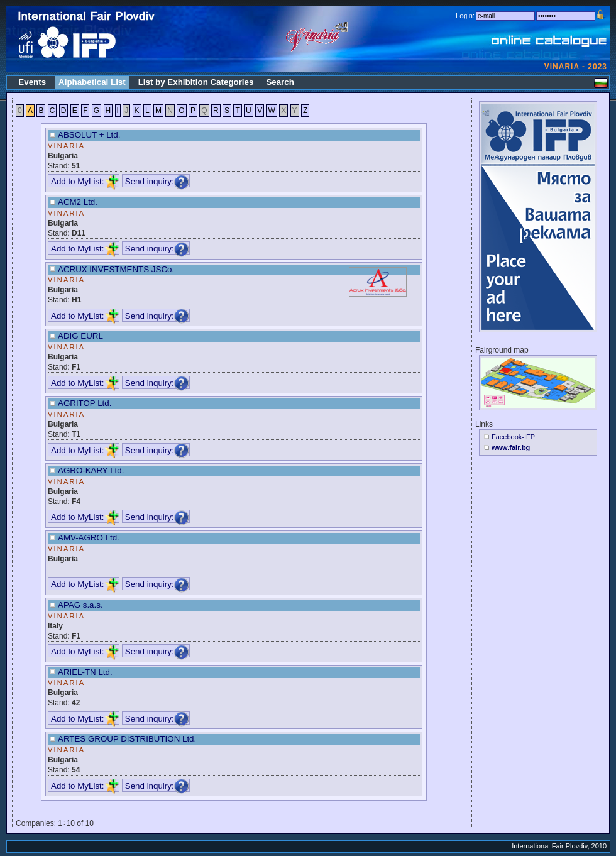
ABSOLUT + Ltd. (89, 135)
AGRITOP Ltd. (85, 403)
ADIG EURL (80, 336)
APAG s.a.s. (80, 605)
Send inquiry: (157, 181)
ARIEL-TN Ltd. (85, 672)
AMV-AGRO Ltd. (89, 538)
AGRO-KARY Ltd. (91, 470)
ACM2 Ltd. (78, 202)
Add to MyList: (85, 181)
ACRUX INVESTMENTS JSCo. (116, 269)
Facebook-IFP (513, 437)
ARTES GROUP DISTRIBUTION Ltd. (127, 739)
